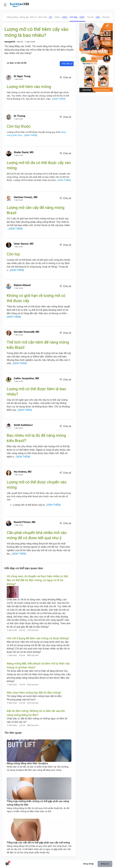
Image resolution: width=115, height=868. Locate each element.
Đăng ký (105, 864)
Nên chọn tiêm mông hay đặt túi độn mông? (34, 693)
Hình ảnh (45, 17)
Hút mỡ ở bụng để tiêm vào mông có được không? (38, 638)
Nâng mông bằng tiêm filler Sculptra (27, 763)
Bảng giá (24, 17)
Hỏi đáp (78, 17)
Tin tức (94, 17)
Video (61, 17)
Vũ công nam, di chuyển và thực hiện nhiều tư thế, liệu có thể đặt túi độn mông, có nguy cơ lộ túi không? (38, 580)
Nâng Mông (13, 17)
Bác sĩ (33, 17)
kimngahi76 (10, 42)
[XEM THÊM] (59, 99)
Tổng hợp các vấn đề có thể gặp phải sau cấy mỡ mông (38, 843)
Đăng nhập (89, 864)
